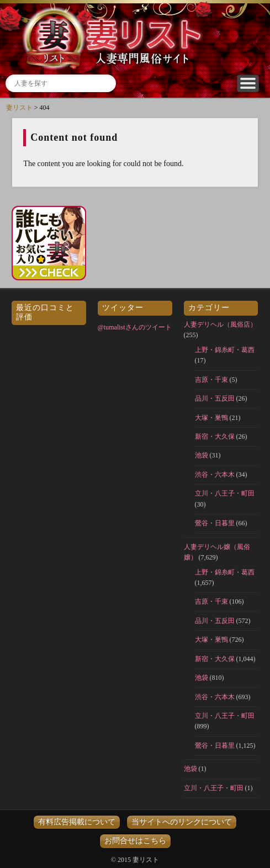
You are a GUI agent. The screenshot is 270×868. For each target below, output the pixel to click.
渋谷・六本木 (215, 475)
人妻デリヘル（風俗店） (220, 324)
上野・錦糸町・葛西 (225, 350)
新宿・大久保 (215, 436)
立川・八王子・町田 (225, 493)
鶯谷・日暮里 (215, 523)
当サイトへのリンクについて (182, 822)
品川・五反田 (215, 398)
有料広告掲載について (77, 822)
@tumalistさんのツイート (135, 327)
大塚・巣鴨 (211, 418)
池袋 (202, 455)
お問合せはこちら (135, 841)
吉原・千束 (211, 380)
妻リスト (19, 108)
